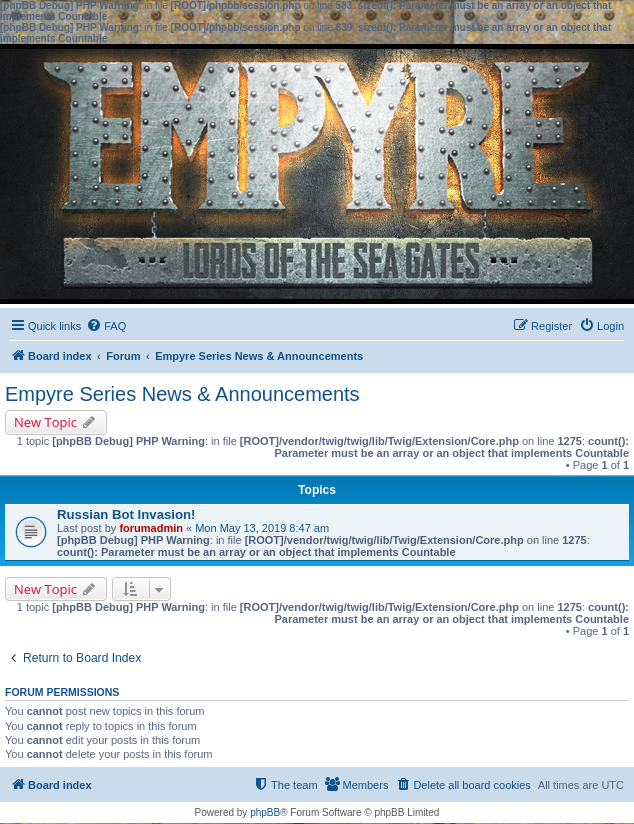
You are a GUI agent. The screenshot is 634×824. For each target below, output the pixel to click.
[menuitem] (106, 326)
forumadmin (151, 528)
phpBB (265, 812)
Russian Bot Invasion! (126, 514)
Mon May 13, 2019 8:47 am (262, 528)
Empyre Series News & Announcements (182, 394)
